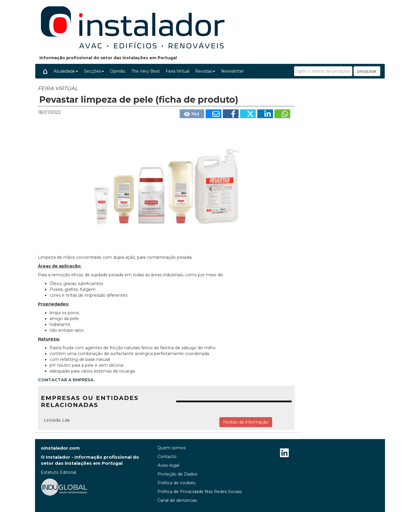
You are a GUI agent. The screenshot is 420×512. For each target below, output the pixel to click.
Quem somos (171, 448)
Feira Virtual (177, 71)
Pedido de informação (246, 422)
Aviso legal (168, 465)
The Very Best (146, 71)
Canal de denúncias (177, 500)
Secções (94, 71)
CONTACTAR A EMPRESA (66, 380)
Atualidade (66, 71)
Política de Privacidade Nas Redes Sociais (200, 492)
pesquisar (367, 71)
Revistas (205, 71)
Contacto (167, 457)
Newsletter (232, 71)
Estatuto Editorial (58, 472)
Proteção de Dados (177, 474)
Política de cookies (176, 483)
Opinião (118, 71)
